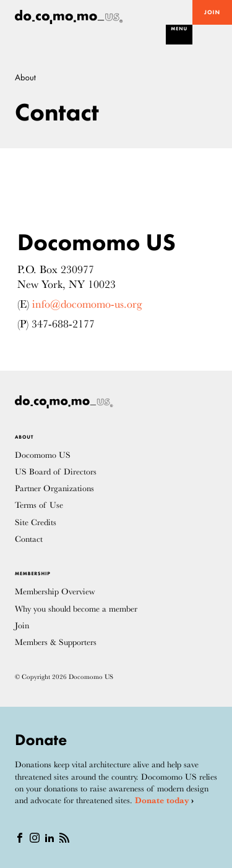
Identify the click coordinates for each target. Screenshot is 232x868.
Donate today (162, 800)
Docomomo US (43, 455)
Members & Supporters (56, 642)
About (25, 78)
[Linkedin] (49, 837)
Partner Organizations (54, 488)
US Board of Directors (56, 472)
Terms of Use (39, 505)
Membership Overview (55, 592)
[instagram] (35, 837)
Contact (29, 539)
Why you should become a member (76, 609)
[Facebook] (20, 837)
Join (212, 13)
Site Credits (36, 522)
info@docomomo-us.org (87, 304)
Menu (179, 29)
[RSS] (64, 837)
